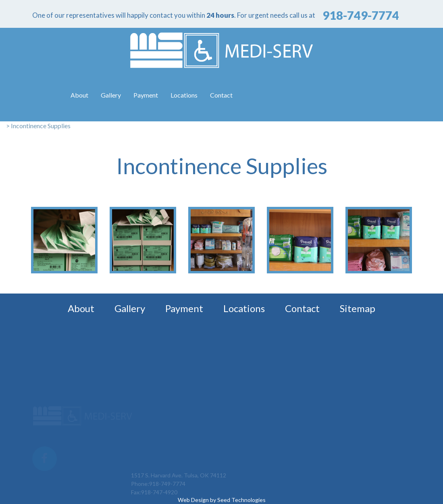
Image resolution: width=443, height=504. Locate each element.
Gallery (111, 95)
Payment (146, 95)
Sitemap (358, 308)
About (79, 95)
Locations (184, 95)
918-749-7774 (167, 493)
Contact (221, 95)
